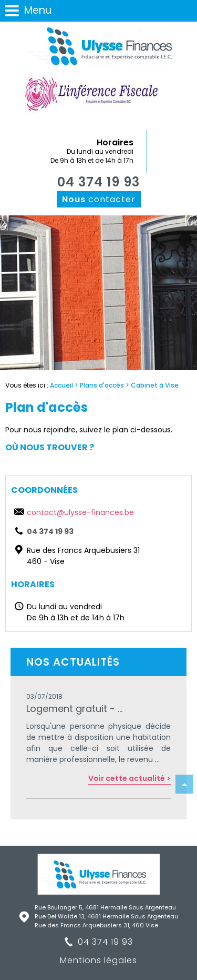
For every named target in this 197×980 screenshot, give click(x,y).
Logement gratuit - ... (74, 709)
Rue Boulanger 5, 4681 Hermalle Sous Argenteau (105, 907)
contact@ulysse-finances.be (80, 512)
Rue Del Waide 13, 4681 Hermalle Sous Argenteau (106, 916)
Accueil (61, 385)
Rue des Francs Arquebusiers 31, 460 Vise (96, 925)
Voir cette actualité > (129, 778)
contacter (99, 199)
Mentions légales (98, 960)
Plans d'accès (102, 385)
